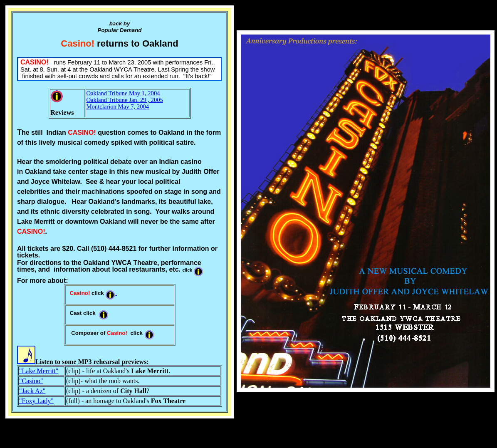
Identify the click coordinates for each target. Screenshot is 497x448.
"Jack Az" (32, 391)
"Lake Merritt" (39, 371)
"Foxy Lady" (36, 401)
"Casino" (31, 381)
